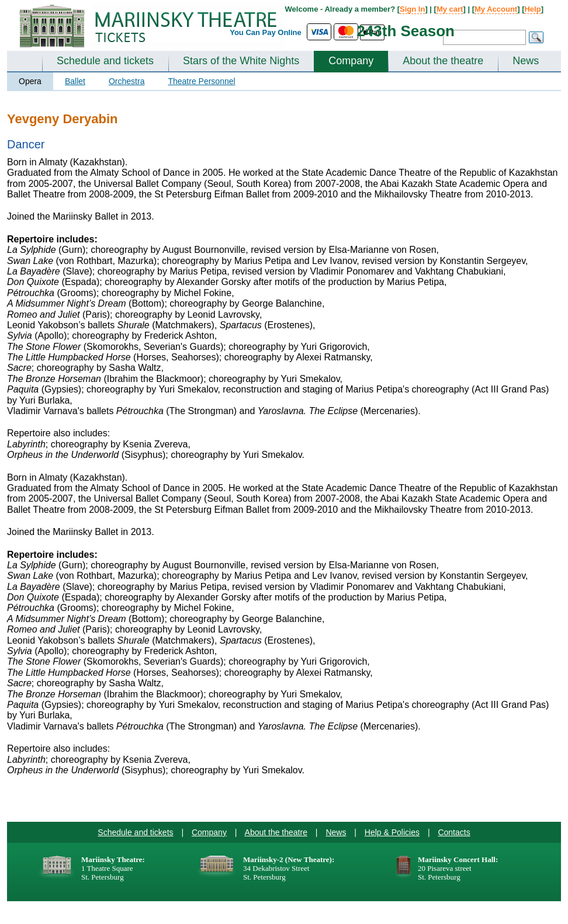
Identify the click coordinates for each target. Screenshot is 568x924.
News (526, 61)
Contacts (454, 832)
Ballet (75, 81)
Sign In (412, 9)
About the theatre (443, 61)
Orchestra (127, 81)
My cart (450, 9)
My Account (496, 9)
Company (351, 61)
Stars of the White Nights (241, 61)
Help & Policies (392, 832)
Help (532, 9)
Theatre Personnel (201, 81)
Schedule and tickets (105, 61)
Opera (30, 81)
